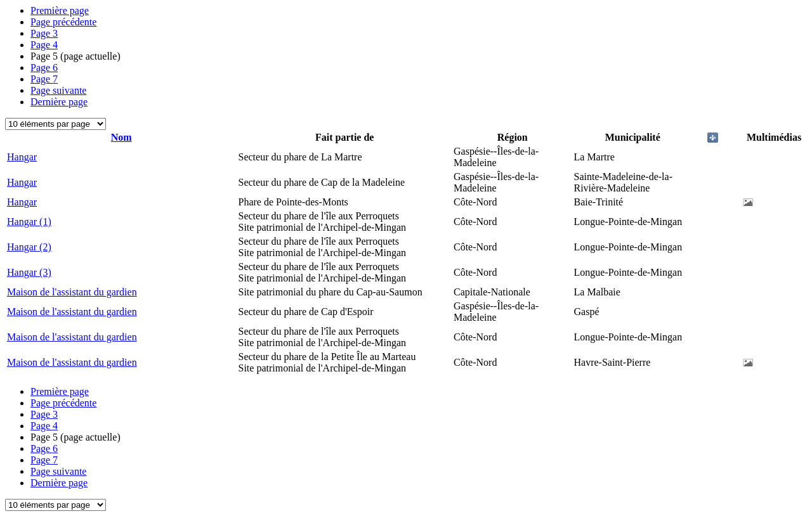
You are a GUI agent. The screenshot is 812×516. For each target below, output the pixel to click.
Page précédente (63, 22)
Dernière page (59, 102)
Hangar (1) (29, 222)
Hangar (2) (29, 247)
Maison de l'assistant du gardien (72, 292)
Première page (60, 10)
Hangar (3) (29, 272)
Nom (121, 137)
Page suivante (58, 90)
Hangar (22, 157)
